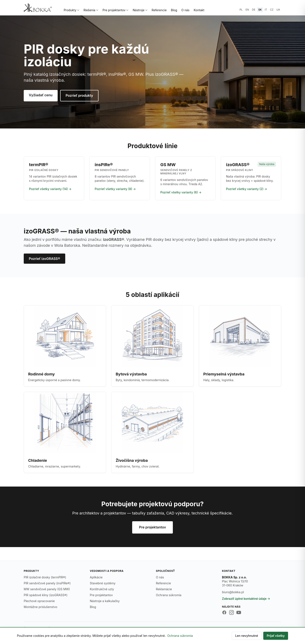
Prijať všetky (276, 636)
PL (241, 10)
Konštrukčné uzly (102, 589)
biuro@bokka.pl (233, 592)
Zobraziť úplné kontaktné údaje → (246, 599)
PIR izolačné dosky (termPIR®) (45, 577)
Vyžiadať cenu (41, 95)
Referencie (159, 10)
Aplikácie (96, 577)
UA (278, 10)
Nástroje (140, 10)
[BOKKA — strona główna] (38, 8)
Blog (174, 10)
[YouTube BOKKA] (239, 612)
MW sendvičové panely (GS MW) (47, 589)
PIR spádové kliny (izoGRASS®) (46, 595)
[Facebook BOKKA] (224, 612)
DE (254, 10)
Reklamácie (164, 589)
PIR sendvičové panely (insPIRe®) (47, 583)
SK (260, 10)
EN (247, 10)
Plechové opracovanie (39, 601)
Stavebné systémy (103, 583)
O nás (185, 10)
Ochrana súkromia (169, 595)
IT (266, 10)
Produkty (72, 10)
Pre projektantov (116, 10)
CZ (272, 10)
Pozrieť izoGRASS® (44, 259)
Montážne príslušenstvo (40, 607)
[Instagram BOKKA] (232, 612)
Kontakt (199, 10)
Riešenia (91, 10)
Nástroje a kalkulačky (105, 601)
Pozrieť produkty (79, 95)
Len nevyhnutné (247, 636)
